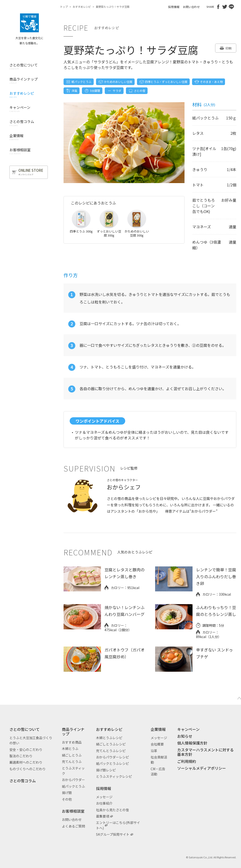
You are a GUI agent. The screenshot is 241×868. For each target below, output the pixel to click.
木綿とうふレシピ (109, 738)
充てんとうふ (72, 762)
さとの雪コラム (23, 781)
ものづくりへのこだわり (28, 769)
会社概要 (157, 744)
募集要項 (103, 816)
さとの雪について (24, 729)
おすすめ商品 (72, 742)
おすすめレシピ (82, 7)
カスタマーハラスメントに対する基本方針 (205, 752)
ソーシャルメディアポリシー (202, 768)
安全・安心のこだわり (26, 749)
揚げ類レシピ (106, 770)
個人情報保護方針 (192, 743)
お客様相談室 (73, 811)
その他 (67, 799)
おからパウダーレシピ (112, 757)
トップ (64, 7)
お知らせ (185, 736)
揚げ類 (67, 793)
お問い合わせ (191, 7)
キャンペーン (188, 729)
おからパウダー (73, 780)
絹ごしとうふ (72, 755)
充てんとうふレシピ (111, 751)
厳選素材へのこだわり (26, 762)
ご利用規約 (187, 761)
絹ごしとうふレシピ (111, 744)
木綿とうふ (70, 749)
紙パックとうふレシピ (112, 763)
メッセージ (104, 797)
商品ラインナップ (73, 731)
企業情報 (158, 729)
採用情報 (174, 7)
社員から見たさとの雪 (112, 810)
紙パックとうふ (73, 786)
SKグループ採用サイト (113, 834)
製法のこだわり (21, 756)
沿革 (154, 751)
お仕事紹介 (104, 803)
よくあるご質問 (73, 826)
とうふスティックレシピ (114, 776)
